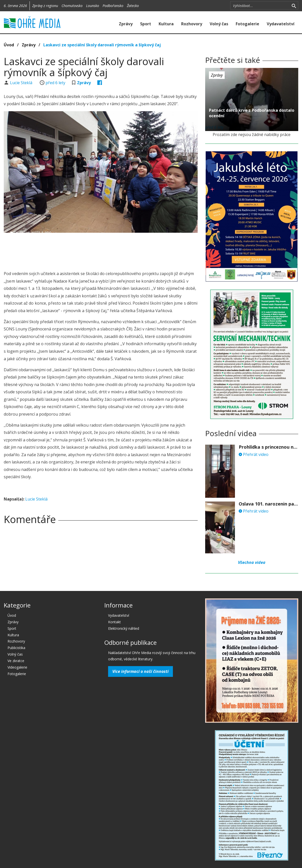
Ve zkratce (16, 661)
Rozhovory (192, 24)
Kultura (166, 24)
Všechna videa (252, 562)
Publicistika (16, 648)
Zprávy (126, 24)
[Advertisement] (101, 250)
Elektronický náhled (124, 628)
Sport (146, 24)
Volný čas (219, 24)
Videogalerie (17, 667)
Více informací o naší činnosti (140, 671)
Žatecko (133, 6)
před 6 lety (55, 83)
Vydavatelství (281, 24)
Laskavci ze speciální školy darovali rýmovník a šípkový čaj (102, 45)
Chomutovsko (72, 6)
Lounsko (93, 6)
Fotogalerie (247, 24)
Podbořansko (113, 6)
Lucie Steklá (22, 83)
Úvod (9, 45)
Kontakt (114, 622)
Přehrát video (254, 454)
